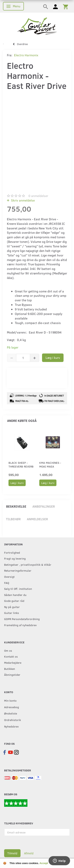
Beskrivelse (16, 506)
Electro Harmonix (26, 55)
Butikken (10, 669)
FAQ (7, 583)
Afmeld (29, 853)
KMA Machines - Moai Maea (50, 465)
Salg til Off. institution (18, 589)
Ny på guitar (12, 607)
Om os (8, 650)
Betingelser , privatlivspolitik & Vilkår (28, 565)
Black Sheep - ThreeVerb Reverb (21, 465)
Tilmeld (12, 853)
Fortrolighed (12, 552)
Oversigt (9, 577)
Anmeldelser (37, 519)
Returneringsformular (18, 570)
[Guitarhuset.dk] (37, 26)
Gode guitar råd (14, 601)
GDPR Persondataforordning (22, 619)
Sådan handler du (15, 595)
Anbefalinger (44, 506)
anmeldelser (38, 196)
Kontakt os (11, 656)
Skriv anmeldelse (22, 200)
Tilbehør (13, 519)
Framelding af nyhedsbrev (20, 625)
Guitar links (12, 613)
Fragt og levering (15, 558)
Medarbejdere (13, 663)
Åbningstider (12, 675)
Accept (44, 863)
